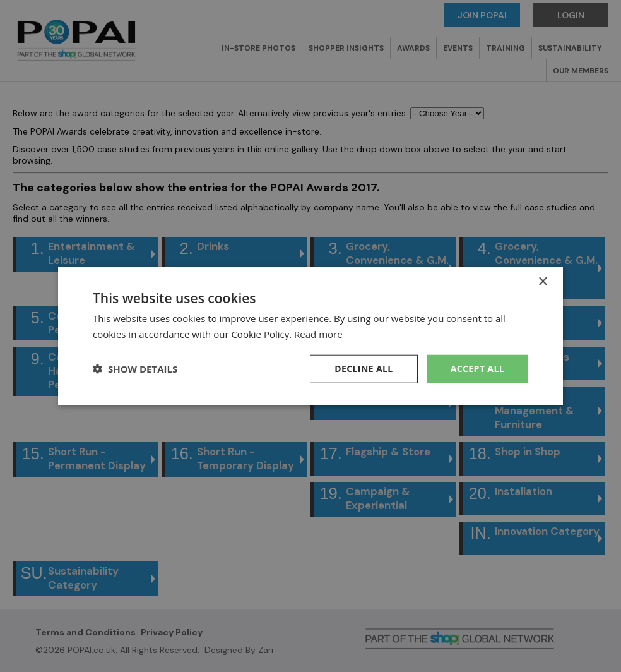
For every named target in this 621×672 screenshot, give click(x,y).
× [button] (542, 282)
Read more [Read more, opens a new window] (318, 334)
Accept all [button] (477, 369)
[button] (135, 369)
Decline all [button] (364, 369)
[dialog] (310, 336)
